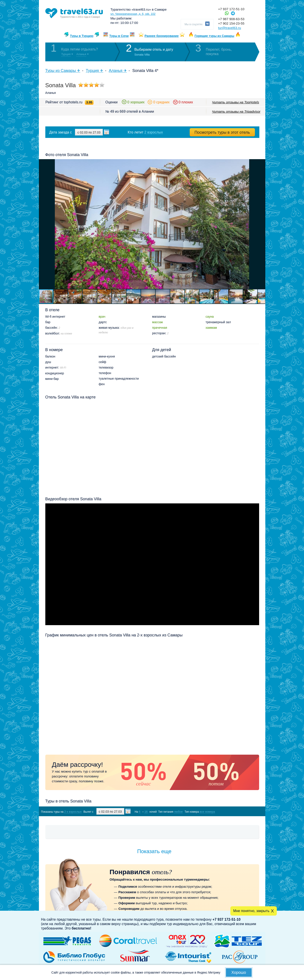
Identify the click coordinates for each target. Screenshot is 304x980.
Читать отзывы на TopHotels (236, 102)
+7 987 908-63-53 (231, 19)
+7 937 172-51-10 (231, 9)
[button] (261, 224)
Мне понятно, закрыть (251, 911)
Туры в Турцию (82, 36)
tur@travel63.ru (230, 28)
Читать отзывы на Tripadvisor (236, 111)
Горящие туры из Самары (214, 36)
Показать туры (236, 811)
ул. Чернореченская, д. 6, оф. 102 (133, 14)
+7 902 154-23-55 (231, 23)
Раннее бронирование (162, 36)
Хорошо (239, 972)
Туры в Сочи (119, 36)
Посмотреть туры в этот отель (222, 132)
